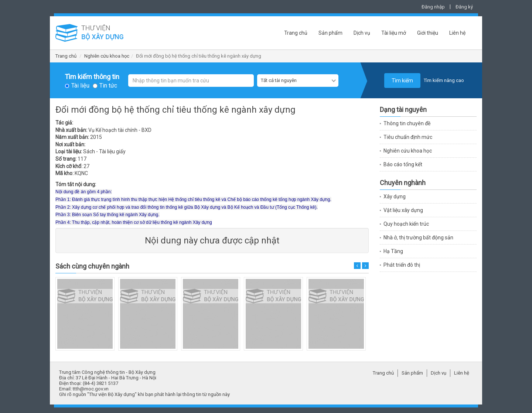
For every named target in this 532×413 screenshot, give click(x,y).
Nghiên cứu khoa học (107, 56)
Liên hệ (457, 33)
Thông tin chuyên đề (407, 123)
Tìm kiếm (402, 81)
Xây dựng (395, 197)
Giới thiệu (428, 33)
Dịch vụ (362, 33)
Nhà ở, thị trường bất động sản (418, 238)
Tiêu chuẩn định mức (408, 137)
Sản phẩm (330, 33)
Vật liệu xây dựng (403, 210)
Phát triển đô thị (402, 265)
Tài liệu (80, 86)
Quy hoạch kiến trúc (406, 224)
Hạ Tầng (393, 251)
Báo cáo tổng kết (403, 164)
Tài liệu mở (394, 33)
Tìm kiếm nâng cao (444, 80)
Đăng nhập (433, 7)
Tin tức (108, 86)
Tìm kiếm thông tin (92, 77)
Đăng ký (464, 7)
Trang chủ (296, 33)
